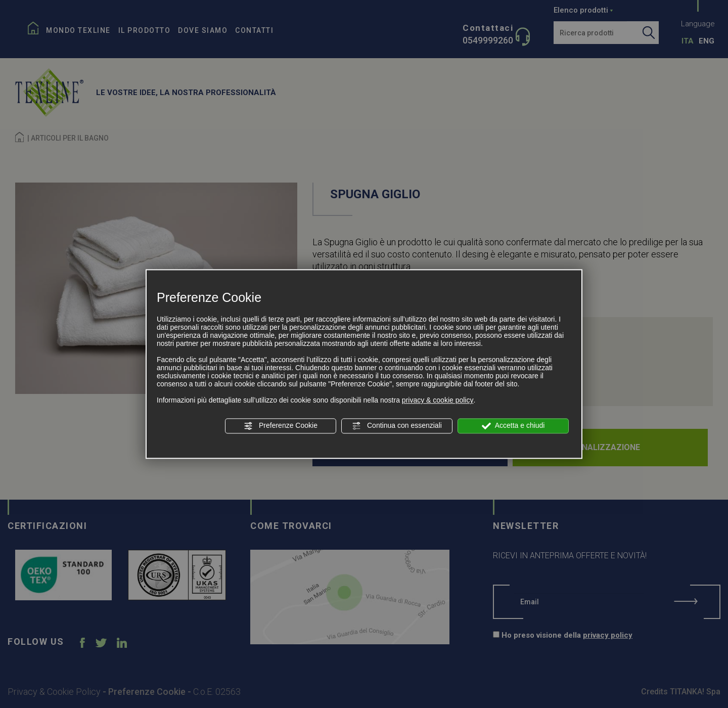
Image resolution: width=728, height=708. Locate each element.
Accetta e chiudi (513, 426)
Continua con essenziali (397, 426)
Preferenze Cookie (281, 426)
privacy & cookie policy (438, 400)
